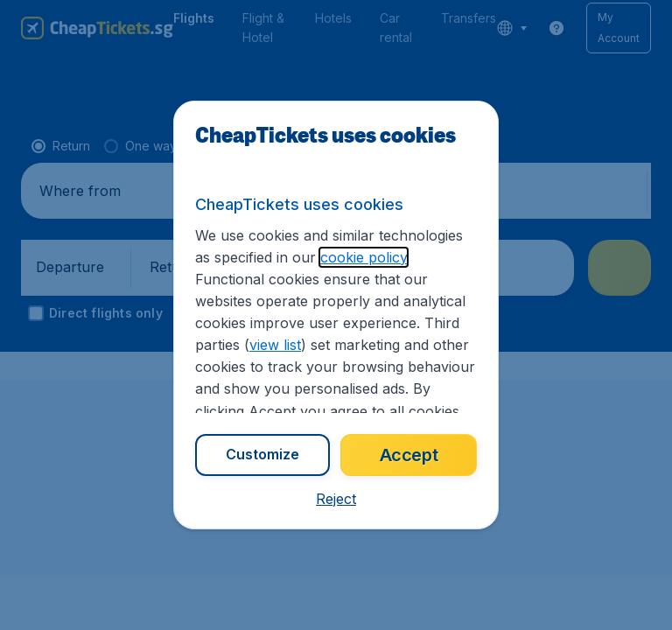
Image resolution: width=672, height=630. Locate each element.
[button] (336, 499)
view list (275, 345)
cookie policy (364, 257)
